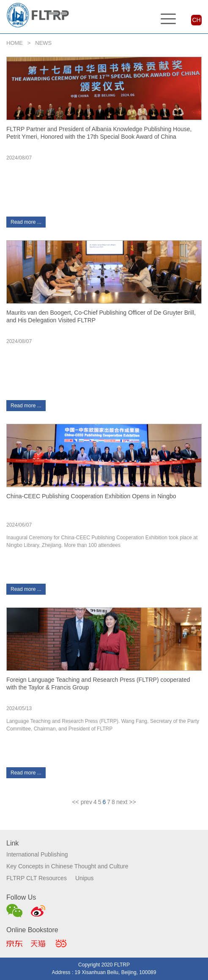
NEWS (43, 43)
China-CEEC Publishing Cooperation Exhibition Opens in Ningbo (91, 496)
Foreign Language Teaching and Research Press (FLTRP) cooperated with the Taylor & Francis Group (98, 684)
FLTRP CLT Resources (37, 878)
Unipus (85, 878)
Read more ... (26, 222)
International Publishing (37, 854)
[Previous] (82, 802)
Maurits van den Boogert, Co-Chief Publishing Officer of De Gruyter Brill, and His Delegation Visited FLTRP (101, 316)
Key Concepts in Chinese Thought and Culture (67, 866)
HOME (15, 43)
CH (196, 20)
